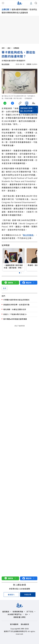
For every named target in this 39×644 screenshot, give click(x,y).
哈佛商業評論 (18, 612)
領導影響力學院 (20, 617)
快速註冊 (28, 594)
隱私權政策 (25, 624)
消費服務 (16, 48)
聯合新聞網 (6, 64)
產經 (10, 48)
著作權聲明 (14, 624)
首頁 (4, 48)
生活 (5, 288)
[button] (20, 273)
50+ (27, 614)
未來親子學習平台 (15, 614)
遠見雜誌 (6, 612)
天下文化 (30, 612)
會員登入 (11, 595)
